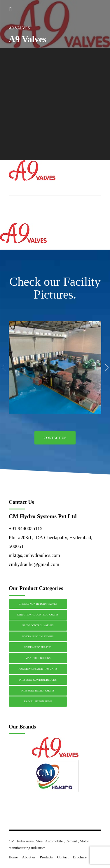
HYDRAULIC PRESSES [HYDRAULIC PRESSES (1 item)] (38, 647)
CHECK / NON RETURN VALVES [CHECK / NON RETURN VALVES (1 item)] (38, 604)
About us (29, 857)
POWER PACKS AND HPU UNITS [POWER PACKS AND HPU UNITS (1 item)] (38, 669)
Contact (63, 857)
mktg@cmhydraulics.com (34, 555)
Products (46, 857)
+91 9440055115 (26, 529)
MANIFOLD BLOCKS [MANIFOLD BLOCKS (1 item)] (38, 658)
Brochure (80, 857)
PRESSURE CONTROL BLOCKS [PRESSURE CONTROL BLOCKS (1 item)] (38, 680)
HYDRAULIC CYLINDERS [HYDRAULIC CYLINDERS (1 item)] (38, 636)
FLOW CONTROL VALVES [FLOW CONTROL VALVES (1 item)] (38, 625)
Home (13, 857)
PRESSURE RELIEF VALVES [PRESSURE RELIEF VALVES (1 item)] (38, 691)
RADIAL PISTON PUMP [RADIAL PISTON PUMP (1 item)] (38, 701)
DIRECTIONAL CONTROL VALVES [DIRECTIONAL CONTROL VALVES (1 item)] (38, 615)
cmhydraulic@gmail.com (34, 564)
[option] (55, 367)
